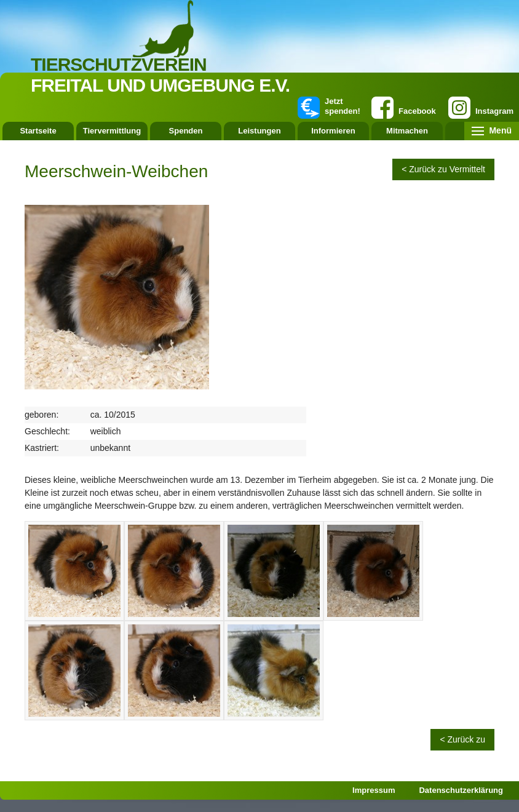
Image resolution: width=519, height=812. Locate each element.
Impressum (374, 790)
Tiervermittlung (112, 131)
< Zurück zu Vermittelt (443, 169)
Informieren (333, 131)
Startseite (38, 131)
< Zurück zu (462, 739)
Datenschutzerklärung (461, 790)
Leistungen (259, 131)
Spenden (186, 131)
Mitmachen (407, 131)
